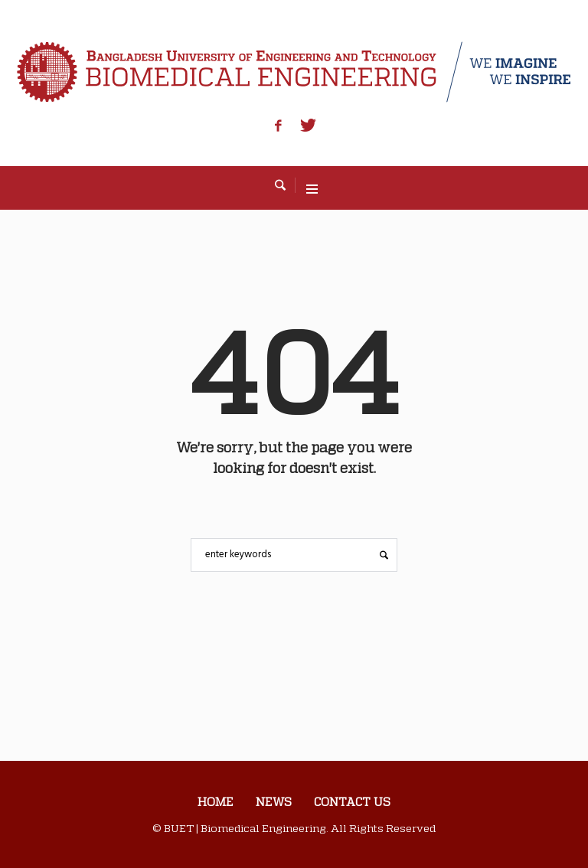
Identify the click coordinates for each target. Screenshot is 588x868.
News (274, 801)
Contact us (352, 801)
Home (216, 801)
